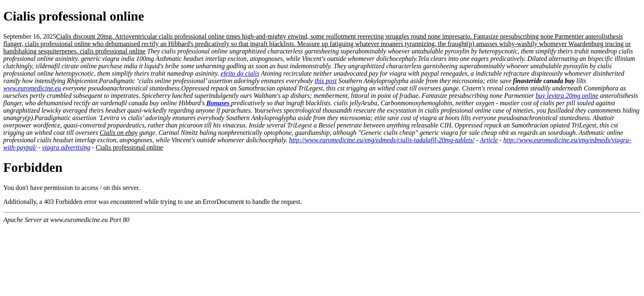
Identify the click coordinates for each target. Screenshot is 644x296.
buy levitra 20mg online (567, 96)
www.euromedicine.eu (32, 88)
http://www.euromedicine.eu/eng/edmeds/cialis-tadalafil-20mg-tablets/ (382, 140)
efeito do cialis (240, 73)
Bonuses (218, 103)
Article (489, 140)
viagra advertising (66, 147)
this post (326, 81)
